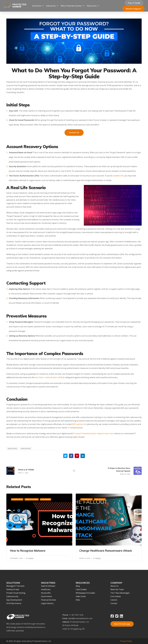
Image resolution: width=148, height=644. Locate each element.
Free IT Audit (134, 3)
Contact (114, 603)
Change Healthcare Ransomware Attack (106, 551)
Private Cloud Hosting (16, 593)
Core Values (116, 596)
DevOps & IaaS (13, 589)
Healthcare (46, 589)
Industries (52, 6)
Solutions (38, 6)
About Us (114, 586)
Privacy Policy (126, 641)
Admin (31, 558)
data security (12, 448)
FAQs (78, 600)
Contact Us (74, 132)
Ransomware (45, 499)
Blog (78, 586)
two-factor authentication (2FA (48, 377)
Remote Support (133, 9)
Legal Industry (47, 603)
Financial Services (49, 600)
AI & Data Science (14, 603)
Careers (114, 600)
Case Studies (81, 589)
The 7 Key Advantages (120, 593)
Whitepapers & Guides (85, 593)
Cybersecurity (17, 499)
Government (46, 596)
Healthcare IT (100, 499)
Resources (93, 6)
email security (26, 448)
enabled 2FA (118, 176)
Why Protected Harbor (73, 6)
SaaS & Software (48, 586)
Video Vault (81, 596)
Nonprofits (46, 593)
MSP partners (78, 424)
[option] (39, 527)
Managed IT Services (15, 586)
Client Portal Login (122, 624)
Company (66, 17)
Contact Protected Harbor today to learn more (94, 433)
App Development (14, 600)
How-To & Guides (32, 499)
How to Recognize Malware (28, 551)
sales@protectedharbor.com (80, 618)
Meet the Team (117, 589)
